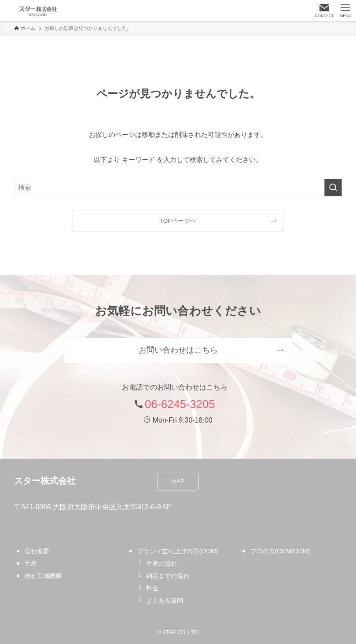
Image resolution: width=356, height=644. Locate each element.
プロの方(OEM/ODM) (280, 551)
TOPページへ (178, 221)
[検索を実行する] (333, 188)
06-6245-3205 (180, 404)
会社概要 (37, 551)
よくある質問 (165, 600)
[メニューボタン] (345, 11)
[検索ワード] (178, 188)
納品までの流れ (168, 576)
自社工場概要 (43, 576)
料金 (152, 588)
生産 (31, 563)
